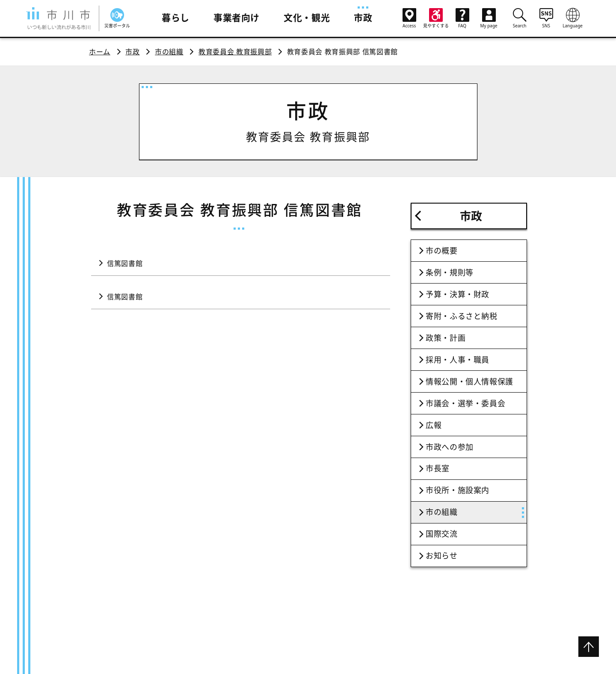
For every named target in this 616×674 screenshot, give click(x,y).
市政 (363, 18)
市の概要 (442, 251)
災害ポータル (117, 18)
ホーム (100, 52)
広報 (434, 425)
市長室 (438, 468)
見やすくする (436, 18)
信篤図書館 (125, 263)
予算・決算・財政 (458, 294)
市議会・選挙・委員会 (465, 403)
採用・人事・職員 (458, 360)
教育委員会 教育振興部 (235, 52)
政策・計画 (446, 338)
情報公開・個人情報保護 (469, 381)
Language (573, 18)
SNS (546, 18)
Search (520, 18)
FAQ (462, 18)
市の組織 (169, 52)
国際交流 (442, 534)
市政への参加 (450, 447)
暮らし (176, 18)
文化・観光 (307, 18)
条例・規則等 (450, 272)
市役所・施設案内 (458, 490)
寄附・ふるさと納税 (462, 316)
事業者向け (237, 18)
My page (489, 18)
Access (409, 18)
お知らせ (442, 556)
